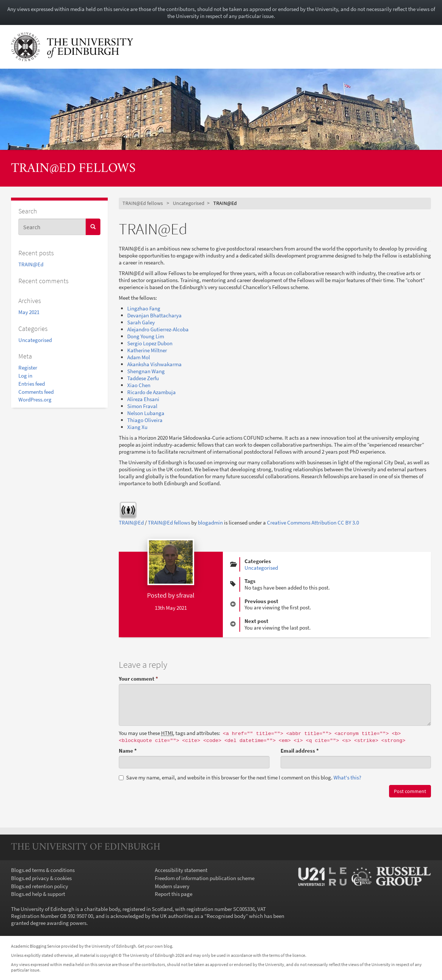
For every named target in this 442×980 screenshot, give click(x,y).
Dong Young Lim (146, 336)
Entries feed (32, 384)
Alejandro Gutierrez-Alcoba (158, 329)
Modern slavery (172, 886)
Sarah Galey (141, 322)
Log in (25, 376)
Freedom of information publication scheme (205, 878)
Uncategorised (35, 340)
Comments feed (36, 392)
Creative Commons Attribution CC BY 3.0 (313, 523)
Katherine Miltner (147, 350)
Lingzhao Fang (144, 308)
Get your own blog (155, 946)
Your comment (138, 679)
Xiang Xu (137, 427)
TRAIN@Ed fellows (73, 169)
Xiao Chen (139, 385)
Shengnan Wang (146, 371)
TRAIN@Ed (31, 264)
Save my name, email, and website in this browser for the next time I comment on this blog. (240, 777)
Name (128, 751)
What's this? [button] (347, 777)
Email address (300, 751)
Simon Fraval (142, 406)
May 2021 (29, 312)
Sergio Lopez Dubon (150, 343)
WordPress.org (35, 399)
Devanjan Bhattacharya (154, 315)
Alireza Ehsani (143, 399)
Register (28, 367)
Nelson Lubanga (146, 413)
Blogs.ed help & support (38, 894)
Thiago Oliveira (145, 420)
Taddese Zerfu (143, 378)
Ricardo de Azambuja (152, 392)
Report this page (174, 894)
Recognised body (226, 916)
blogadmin (210, 523)
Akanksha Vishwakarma (154, 364)
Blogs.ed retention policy (40, 886)
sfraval (185, 595)
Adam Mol (139, 357)
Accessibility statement (181, 870)
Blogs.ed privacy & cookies (41, 878)
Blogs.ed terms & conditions (43, 870)
